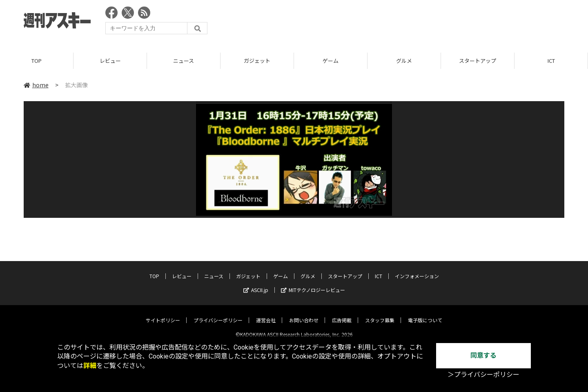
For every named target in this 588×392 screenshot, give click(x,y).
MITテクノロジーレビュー (313, 283)
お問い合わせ (304, 313)
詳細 (90, 366)
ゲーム (331, 61)
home (36, 85)
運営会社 (266, 313)
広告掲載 (342, 313)
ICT (551, 61)
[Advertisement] (416, 22)
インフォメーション (417, 269)
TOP (37, 61)
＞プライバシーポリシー (483, 375)
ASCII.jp (256, 283)
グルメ (404, 61)
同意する (483, 355)
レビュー (110, 61)
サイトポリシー (163, 313)
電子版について (425, 313)
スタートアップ (478, 61)
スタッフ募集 (380, 313)
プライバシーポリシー (218, 313)
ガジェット (257, 61)
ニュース (184, 61)
